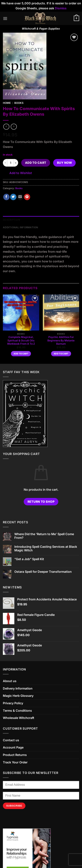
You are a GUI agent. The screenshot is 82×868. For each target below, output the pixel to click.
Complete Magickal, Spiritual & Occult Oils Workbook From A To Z (21, 340)
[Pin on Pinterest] (27, 197)
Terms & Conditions (17, 711)
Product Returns (15, 755)
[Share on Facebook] (6, 197)
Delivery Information (18, 688)
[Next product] (6, 127)
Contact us (11, 740)
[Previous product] (14, 127)
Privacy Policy (13, 703)
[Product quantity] (11, 163)
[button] (5, 18)
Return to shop (41, 502)
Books (19, 103)
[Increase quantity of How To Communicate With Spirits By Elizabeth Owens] (16, 163)
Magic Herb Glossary (18, 696)
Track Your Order (15, 762)
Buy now (64, 163)
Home (7, 103)
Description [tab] (11, 220)
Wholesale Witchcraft (19, 718)
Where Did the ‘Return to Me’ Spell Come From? (44, 536)
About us (10, 681)
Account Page (13, 747)
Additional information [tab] (21, 227)
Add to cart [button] (21, 354)
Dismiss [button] (61, 8)
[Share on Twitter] (13, 197)
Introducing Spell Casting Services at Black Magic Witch (46, 549)
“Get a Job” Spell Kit (29, 559)
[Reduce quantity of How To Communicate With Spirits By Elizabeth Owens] (5, 163)
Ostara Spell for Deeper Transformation (43, 572)
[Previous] (3, 329)
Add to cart (36, 163)
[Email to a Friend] (20, 197)
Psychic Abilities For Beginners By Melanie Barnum (61, 340)
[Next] (79, 329)
